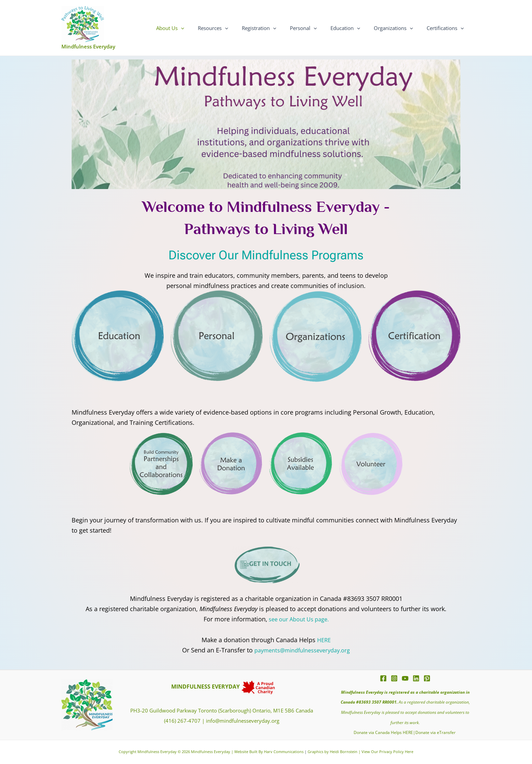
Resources (232, 28)
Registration (274, 28)
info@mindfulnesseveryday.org (243, 721)
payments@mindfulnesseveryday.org (302, 650)
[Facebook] (383, 678)
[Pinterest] (427, 678)
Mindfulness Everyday (88, 46)
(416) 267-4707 (182, 721)
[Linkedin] (416, 678)
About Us (192, 28)
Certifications (447, 28)
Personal (315, 28)
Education (354, 28)
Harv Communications (284, 752)
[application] (203, 28)
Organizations (398, 28)
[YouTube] (405, 678)
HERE (324, 640)
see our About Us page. (298, 619)
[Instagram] (394, 678)
